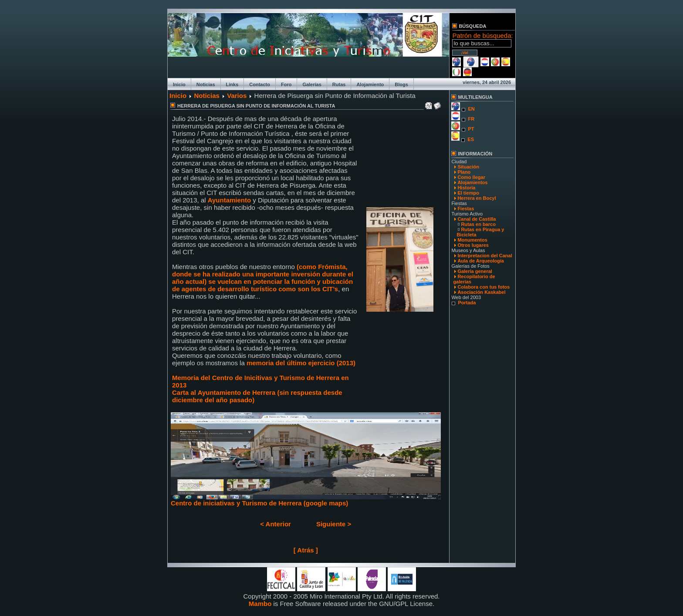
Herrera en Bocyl (477, 198)
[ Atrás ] (306, 550)
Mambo (260, 604)
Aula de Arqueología (481, 261)
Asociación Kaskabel (481, 292)
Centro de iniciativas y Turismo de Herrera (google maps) (306, 500)
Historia (466, 188)
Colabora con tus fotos (484, 287)
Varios (237, 96)
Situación (468, 167)
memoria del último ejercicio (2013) (301, 363)
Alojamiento (370, 84)
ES (471, 139)
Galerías (312, 84)
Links (232, 84)
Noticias (206, 84)
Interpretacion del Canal (485, 256)
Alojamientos (472, 182)
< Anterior (276, 524)
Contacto (260, 84)
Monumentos (472, 240)
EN (471, 109)
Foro (286, 84)
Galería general (475, 271)
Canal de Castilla (477, 219)
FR (471, 119)
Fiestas (466, 209)
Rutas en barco (478, 224)
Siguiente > (334, 524)
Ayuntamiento (230, 200)
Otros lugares (473, 245)
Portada (467, 303)
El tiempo (468, 193)
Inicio (179, 84)
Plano (464, 172)
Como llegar (471, 177)
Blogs (401, 84)
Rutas (339, 84)
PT (471, 129)
